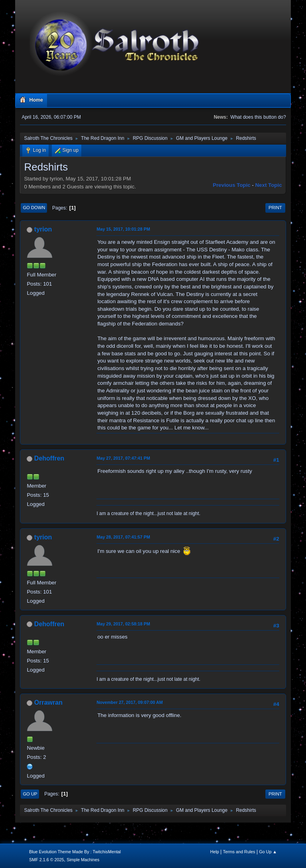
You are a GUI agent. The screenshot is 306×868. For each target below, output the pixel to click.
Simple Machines (83, 860)
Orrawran (48, 702)
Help (215, 852)
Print (275, 208)
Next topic (268, 185)
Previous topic (232, 185)
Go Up (30, 794)
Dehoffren (49, 458)
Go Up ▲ (268, 852)
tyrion (43, 229)
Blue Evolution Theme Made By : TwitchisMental (75, 852)
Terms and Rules (239, 852)
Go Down (34, 208)
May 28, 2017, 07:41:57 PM (123, 537)
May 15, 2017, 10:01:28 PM (123, 229)
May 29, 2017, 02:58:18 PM (123, 624)
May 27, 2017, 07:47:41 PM (123, 458)
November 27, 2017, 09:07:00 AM (129, 702)
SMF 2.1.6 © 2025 (47, 860)
